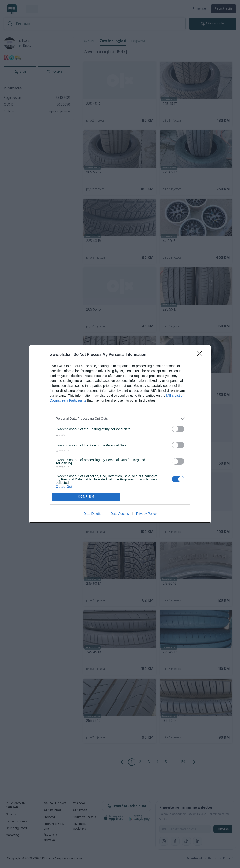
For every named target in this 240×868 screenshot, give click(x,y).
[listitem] (120, 419)
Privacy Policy (146, 514)
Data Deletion (93, 514)
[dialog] (120, 434)
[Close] (201, 355)
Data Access (120, 514)
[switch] (178, 429)
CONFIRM (86, 497)
